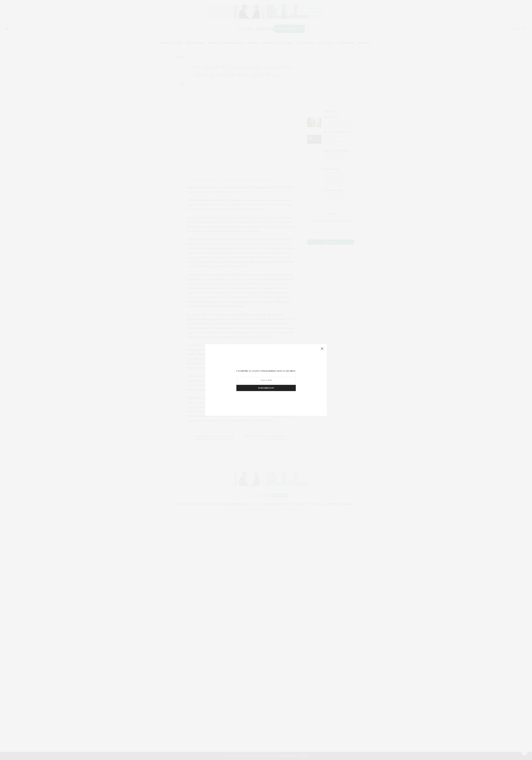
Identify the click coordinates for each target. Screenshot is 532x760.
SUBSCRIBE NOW (266, 388)
